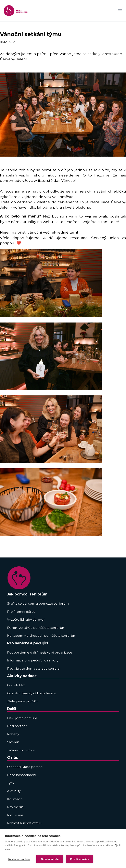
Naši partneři (17, 726)
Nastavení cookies (19, 859)
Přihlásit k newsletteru (25, 823)
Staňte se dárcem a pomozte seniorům (38, 603)
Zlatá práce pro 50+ (23, 701)
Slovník (13, 742)
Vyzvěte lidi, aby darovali (26, 620)
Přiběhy (13, 734)
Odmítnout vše (50, 859)
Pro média (15, 807)
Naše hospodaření (22, 775)
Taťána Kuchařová (21, 750)
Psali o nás (15, 815)
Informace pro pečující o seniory (33, 660)
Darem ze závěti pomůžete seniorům (36, 628)
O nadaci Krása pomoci (25, 767)
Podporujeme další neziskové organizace (40, 652)
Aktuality (14, 791)
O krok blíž (16, 685)
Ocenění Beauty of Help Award (32, 693)
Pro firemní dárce (21, 612)
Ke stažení (15, 799)
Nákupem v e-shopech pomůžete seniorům (42, 636)
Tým (10, 783)
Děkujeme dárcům (22, 718)
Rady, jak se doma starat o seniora (33, 668)
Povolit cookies (80, 859)
